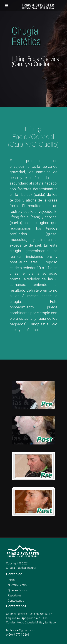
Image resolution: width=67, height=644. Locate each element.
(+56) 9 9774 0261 (18, 635)
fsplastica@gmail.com (20, 630)
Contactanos (16, 601)
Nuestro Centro (17, 585)
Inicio (11, 580)
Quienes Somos (18, 590)
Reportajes (15, 595)
